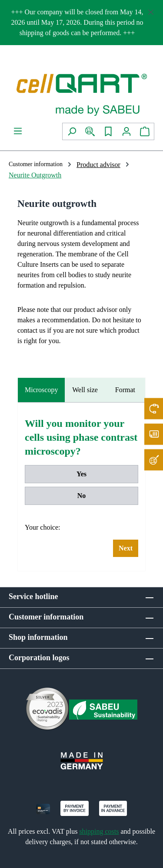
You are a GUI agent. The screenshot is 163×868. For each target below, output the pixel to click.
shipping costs (99, 831)
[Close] (151, 10)
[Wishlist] (108, 131)
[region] (81, 23)
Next (126, 548)
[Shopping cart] (145, 131)
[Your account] (126, 131)
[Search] (72, 131)
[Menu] (18, 131)
